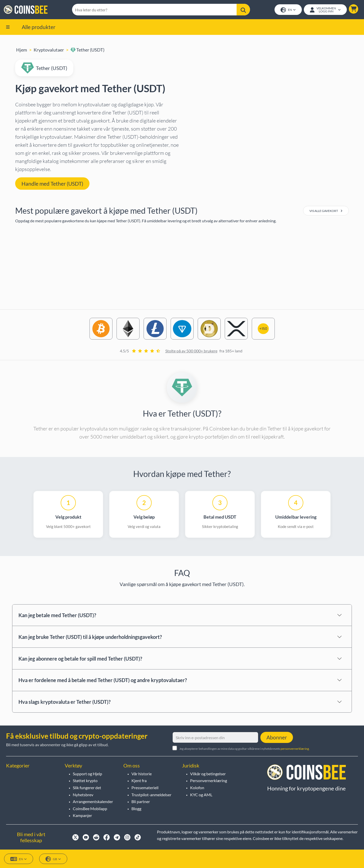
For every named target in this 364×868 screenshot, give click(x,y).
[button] (353, 9)
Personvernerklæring (209, 780)
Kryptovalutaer (49, 50)
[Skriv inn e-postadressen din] (215, 737)
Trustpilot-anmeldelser (151, 795)
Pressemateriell (145, 788)
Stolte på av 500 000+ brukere (191, 351)
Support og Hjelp (87, 774)
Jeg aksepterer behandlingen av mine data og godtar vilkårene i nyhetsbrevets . (244, 749)
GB (53, 859)
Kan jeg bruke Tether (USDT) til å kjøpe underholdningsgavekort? (90, 637)
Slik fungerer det (87, 788)
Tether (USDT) (87, 50)
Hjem (22, 50)
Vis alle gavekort (326, 211)
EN (288, 10)
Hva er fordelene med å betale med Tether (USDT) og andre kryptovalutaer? (103, 681)
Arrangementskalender (93, 801)
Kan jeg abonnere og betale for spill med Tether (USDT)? (80, 659)
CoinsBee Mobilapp (90, 809)
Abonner (277, 737)
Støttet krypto (85, 780)
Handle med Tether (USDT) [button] (52, 184)
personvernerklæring (295, 749)
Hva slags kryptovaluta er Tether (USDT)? (64, 702)
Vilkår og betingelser (208, 774)
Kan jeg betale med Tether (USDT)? (57, 616)
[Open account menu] (325, 10)
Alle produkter (39, 27)
